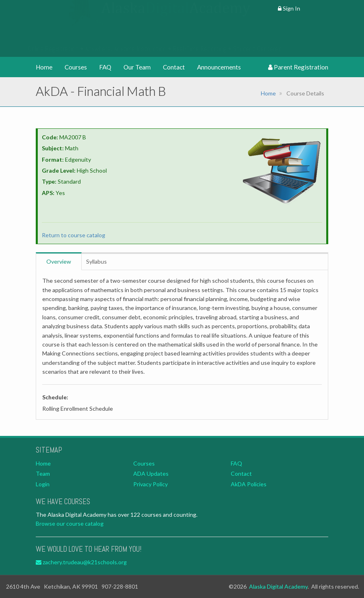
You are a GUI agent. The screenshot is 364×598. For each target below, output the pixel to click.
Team (43, 473)
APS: (48, 193)
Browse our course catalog (70, 523)
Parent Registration (298, 67)
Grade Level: (59, 170)
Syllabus (96, 261)
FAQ (105, 67)
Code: (50, 137)
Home (44, 67)
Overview (59, 261)
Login (43, 484)
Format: (53, 159)
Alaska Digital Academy (278, 586)
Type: (49, 181)
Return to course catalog (74, 235)
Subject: (53, 148)
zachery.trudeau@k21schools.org (81, 562)
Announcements (219, 67)
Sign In (289, 8)
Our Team (137, 67)
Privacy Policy (151, 484)
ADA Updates (151, 473)
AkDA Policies (249, 484)
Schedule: (55, 397)
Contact (174, 67)
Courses (76, 67)
